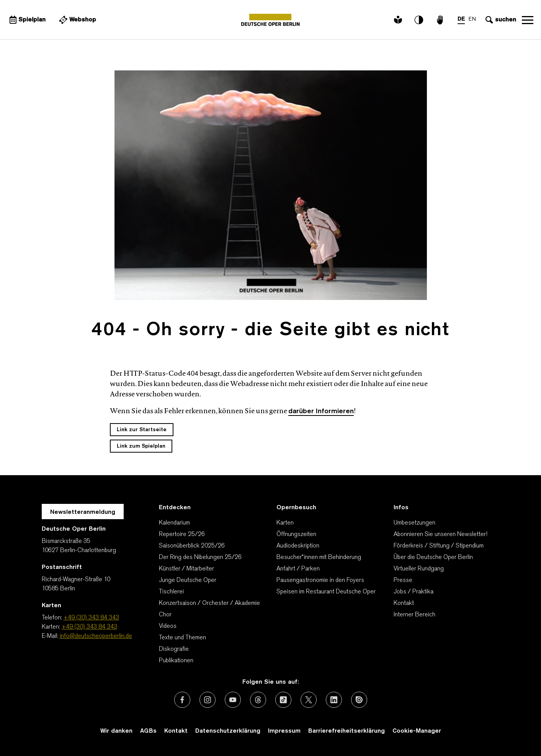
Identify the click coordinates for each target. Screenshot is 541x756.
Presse (403, 580)
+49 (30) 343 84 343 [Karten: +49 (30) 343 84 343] (89, 627)
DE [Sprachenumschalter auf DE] (461, 19)
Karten (285, 523)
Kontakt (404, 603)
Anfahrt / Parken (298, 569)
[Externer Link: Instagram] (208, 700)
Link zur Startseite (142, 430)
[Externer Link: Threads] (258, 700)
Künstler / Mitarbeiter (186, 569)
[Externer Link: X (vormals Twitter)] (309, 700)
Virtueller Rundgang (419, 569)
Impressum (284, 731)
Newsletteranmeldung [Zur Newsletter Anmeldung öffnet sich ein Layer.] (83, 512)
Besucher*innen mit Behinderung (319, 557)
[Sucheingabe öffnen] (500, 20)
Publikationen (176, 661)
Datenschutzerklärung (228, 731)
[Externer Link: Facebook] (182, 700)
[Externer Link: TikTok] (283, 700)
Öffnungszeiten (296, 534)
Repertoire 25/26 (182, 534)
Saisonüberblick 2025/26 (192, 546)
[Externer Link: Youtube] (233, 700)
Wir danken (116, 731)
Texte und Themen (182, 638)
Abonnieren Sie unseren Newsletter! (440, 534)
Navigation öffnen (528, 20)
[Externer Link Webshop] (77, 20)
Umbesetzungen (414, 523)
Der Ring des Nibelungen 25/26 (200, 557)
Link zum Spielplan (141, 446)
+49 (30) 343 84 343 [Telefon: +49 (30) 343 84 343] (91, 618)
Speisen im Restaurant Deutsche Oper (326, 592)
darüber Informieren (321, 411)
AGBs (148, 731)
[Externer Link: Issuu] (359, 700)
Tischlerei (171, 592)
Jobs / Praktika (414, 592)
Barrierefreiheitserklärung (347, 731)
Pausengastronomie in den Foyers (320, 580)
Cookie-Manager (417, 731)
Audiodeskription (298, 546)
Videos (168, 626)
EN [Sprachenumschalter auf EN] (472, 19)
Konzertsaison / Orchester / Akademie (209, 603)
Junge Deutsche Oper (188, 580)
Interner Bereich (414, 615)
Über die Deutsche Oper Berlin (433, 557)
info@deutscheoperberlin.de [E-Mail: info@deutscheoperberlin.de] (96, 636)
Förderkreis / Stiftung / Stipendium (439, 546)
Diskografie (174, 649)
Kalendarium (174, 523)
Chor (165, 615)
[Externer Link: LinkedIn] (334, 700)
